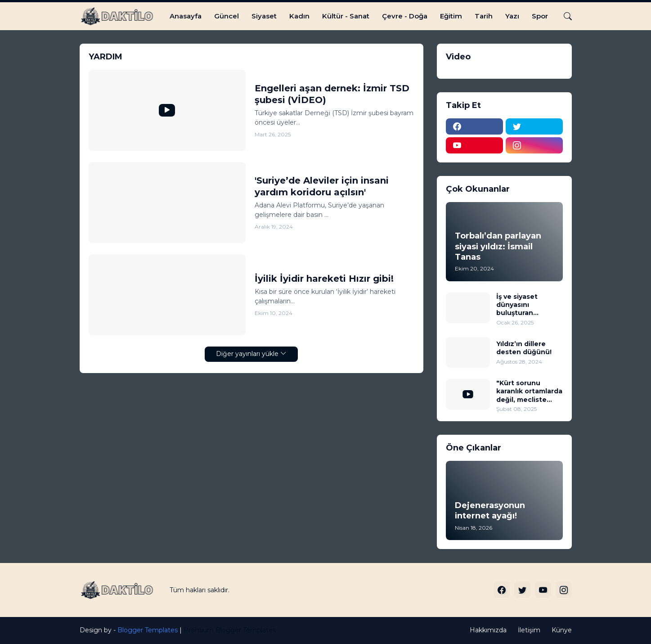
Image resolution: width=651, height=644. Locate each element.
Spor (540, 16)
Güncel (227, 16)
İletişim (529, 630)
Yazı (512, 16)
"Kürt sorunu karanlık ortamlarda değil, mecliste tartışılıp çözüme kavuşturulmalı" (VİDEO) (529, 391)
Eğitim (451, 16)
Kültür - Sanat (346, 16)
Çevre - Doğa (405, 16)
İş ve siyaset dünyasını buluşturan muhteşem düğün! (528, 305)
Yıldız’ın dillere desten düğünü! (524, 348)
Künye (562, 630)
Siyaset (264, 16)
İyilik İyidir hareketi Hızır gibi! (324, 279)
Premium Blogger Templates (230, 630)
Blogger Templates (148, 630)
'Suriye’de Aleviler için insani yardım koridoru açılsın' (322, 186)
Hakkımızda (488, 630)
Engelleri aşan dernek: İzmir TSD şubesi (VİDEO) (332, 94)
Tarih (484, 16)
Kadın (299, 16)
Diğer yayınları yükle (247, 354)
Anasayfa (186, 16)
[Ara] (564, 16)
